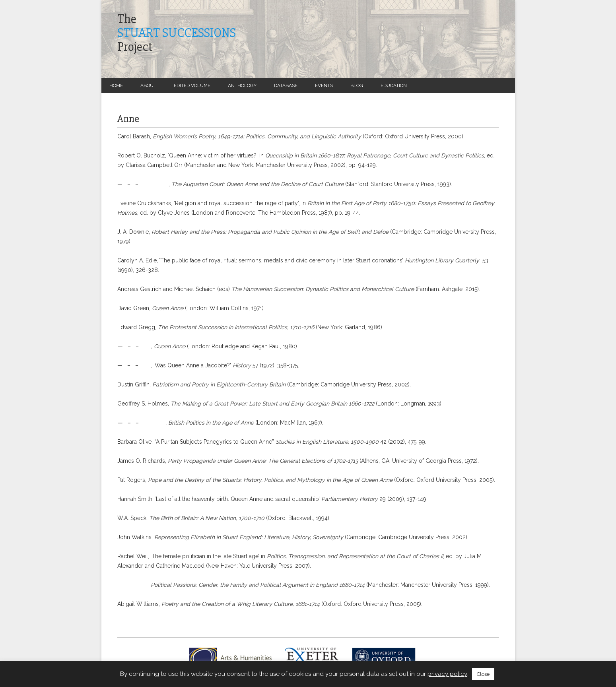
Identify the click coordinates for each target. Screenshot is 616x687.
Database (286, 85)
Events (324, 85)
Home (116, 85)
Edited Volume (192, 85)
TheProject (177, 33)
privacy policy (447, 674)
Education (394, 85)
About (148, 85)
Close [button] (483, 674)
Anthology (242, 85)
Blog (357, 85)
